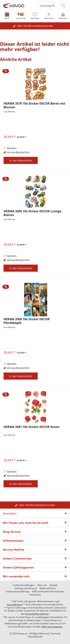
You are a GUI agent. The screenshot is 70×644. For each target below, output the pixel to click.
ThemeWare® (35, 637)
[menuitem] (63, 16)
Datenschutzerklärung (18, 592)
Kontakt (54, 585)
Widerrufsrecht (47, 588)
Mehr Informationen (52, 627)
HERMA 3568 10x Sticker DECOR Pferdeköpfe (27, 321)
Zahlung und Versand (26, 588)
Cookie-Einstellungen (24, 585)
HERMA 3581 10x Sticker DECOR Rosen (32, 427)
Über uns (42, 585)
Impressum (35, 595)
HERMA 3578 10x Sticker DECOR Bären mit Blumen (34, 105)
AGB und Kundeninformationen (48, 592)
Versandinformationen (37, 614)
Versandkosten (14, 604)
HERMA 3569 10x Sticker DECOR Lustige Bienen (32, 213)
